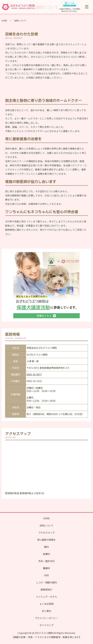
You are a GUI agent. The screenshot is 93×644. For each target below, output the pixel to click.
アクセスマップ (47, 533)
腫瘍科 (46, 568)
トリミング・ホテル (46, 597)
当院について (46, 525)
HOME (4, 20)
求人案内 (46, 611)
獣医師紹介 (46, 590)
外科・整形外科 (46, 561)
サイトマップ (46, 625)
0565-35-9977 (34, 374)
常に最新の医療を (46, 540)
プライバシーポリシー (46, 618)
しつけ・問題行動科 (47, 582)
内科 (46, 575)
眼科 (46, 547)
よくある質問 (46, 604)
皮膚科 (46, 554)
